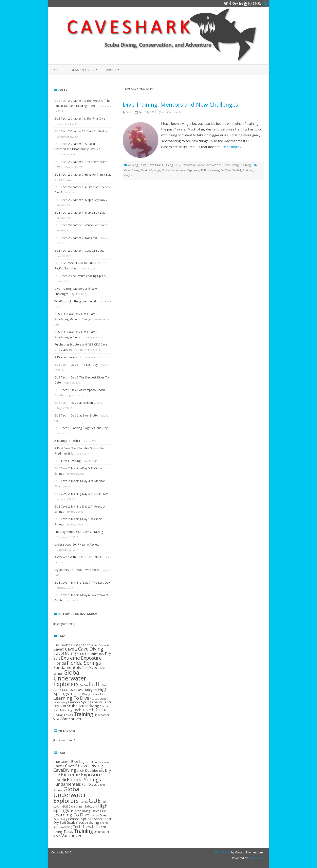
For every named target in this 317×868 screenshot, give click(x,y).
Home (55, 70)
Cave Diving (155, 165)
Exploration (189, 165)
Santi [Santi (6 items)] (98, 702)
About (111, 70)
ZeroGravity (223, 852)
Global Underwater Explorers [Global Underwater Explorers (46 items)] (70, 678)
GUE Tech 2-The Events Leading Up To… (81, 276)
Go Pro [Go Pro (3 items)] (84, 685)
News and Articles (210, 165)
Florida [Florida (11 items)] (60, 663)
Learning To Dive (219, 170)
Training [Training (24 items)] (83, 714)
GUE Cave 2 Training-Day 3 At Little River (81, 494)
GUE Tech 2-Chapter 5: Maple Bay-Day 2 (81, 200)
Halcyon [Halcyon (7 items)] (90, 690)
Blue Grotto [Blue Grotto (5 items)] (62, 645)
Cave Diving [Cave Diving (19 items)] (91, 649)
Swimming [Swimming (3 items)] (66, 710)
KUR (204, 170)
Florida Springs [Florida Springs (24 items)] (84, 663)
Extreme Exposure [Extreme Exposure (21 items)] (81, 658)
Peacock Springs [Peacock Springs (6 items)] (81, 702)
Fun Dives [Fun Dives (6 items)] (89, 668)
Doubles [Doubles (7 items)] (92, 654)
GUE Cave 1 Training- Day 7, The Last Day (82, 582)
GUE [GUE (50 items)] (95, 684)
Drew (129, 112)
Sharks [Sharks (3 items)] (104, 706)
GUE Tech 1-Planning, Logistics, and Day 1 (82, 428)
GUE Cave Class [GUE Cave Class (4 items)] (72, 690)
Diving (169, 165)
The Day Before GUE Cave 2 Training (79, 532)
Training (245, 165)
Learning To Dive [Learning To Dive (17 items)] (71, 698)
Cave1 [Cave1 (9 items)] (59, 649)
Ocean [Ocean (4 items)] (104, 699)
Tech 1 (237, 170)
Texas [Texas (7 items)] (68, 715)
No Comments (172, 112)
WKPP (128, 175)
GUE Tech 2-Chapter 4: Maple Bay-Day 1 (81, 212)
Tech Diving (231, 165)
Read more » (232, 147)
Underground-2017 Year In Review (77, 544)
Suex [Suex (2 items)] (56, 710)
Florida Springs (151, 170)
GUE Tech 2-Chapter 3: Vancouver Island (81, 225)
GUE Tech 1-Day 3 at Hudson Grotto (78, 403)
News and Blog (83, 70)
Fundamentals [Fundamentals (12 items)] (67, 667)
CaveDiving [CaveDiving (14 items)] (65, 653)
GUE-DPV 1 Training (67, 461)
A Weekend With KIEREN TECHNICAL (79, 557)
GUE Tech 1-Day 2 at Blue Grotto (76, 415)
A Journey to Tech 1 (67, 441)
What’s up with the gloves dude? (75, 301)
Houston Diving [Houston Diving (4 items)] (80, 694)
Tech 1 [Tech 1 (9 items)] (79, 710)
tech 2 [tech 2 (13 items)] (92, 710)
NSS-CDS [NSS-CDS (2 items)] (94, 699)
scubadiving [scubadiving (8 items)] (89, 706)
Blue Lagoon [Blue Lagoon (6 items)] (81, 645)
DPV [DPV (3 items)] (102, 654)
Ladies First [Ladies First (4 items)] (98, 694)
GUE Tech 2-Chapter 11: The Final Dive (80, 118)
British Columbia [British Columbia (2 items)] (100, 645)
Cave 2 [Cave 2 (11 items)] (71, 649)
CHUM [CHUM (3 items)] (81, 654)
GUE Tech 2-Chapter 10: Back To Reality (81, 131)
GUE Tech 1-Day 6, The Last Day (76, 365)
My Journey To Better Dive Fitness (77, 570)
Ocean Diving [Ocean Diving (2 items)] (60, 703)
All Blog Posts (137, 165)
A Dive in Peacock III (68, 357)
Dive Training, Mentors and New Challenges (180, 104)
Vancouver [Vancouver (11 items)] (71, 719)
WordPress (255, 858)
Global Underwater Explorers (181, 170)
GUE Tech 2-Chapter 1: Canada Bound (79, 251)
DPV (177, 165)
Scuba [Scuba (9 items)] (72, 706)
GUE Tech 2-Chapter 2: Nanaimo (76, 238)
